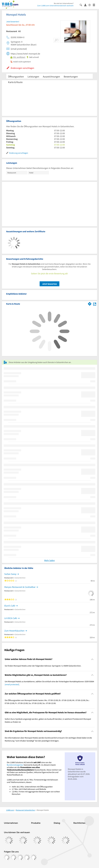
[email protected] (12, 684)
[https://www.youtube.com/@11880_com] (34, 857)
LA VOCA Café (11, 618)
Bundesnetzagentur (15, 765)
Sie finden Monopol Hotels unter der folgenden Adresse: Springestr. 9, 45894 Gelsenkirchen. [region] (43, 666)
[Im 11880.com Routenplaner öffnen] (90, 303)
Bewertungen (71, 77)
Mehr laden (49, 560)
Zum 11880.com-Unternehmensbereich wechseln (55, 6)
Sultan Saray (10, 574)
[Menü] (95, 5)
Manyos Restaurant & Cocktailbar (20, 587)
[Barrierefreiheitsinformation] (91, 5)
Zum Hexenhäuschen (14, 631)
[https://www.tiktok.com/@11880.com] (20, 857)
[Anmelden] (86, 5)
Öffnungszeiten (16, 77)
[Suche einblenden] (82, 5)
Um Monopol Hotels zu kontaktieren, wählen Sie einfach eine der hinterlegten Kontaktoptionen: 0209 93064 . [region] (49, 683)
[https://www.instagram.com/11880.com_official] (13, 857)
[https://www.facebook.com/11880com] (7, 857)
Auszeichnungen (51, 77)
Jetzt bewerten (49, 284)
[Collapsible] (92, 659)
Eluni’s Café (10, 606)
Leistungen (33, 77)
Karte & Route (15, 82)
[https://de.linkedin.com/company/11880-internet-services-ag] (27, 857)
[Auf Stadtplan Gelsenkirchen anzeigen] (95, 304)
